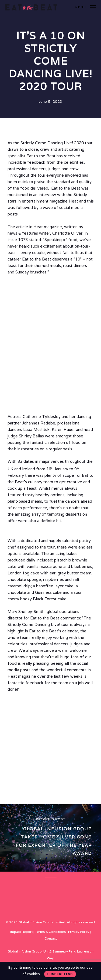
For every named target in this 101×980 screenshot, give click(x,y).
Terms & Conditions (50, 932)
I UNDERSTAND (60, 974)
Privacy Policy (79, 932)
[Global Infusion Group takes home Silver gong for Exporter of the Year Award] (50, 838)
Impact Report (21, 932)
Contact (51, 938)
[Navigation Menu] (85, 7)
